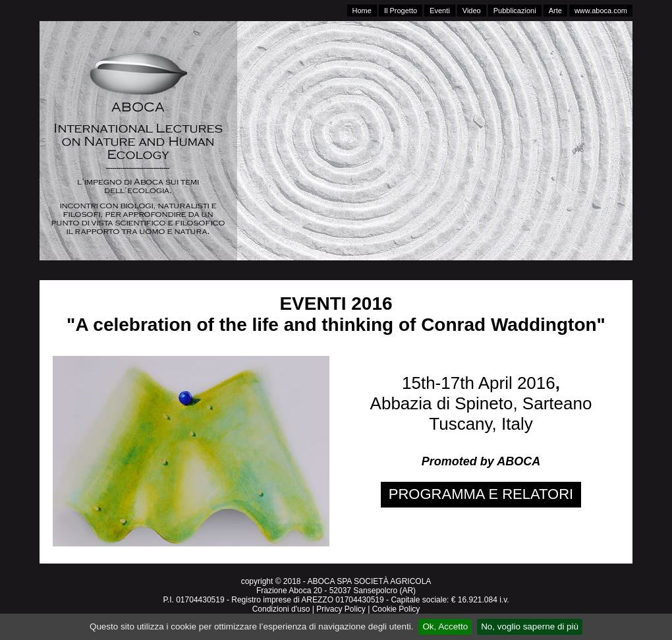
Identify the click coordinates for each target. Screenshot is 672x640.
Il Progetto (401, 11)
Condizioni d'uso (281, 609)
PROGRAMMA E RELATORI (481, 494)
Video (472, 11)
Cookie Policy (396, 609)
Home (362, 11)
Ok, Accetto (445, 626)
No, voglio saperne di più (530, 626)
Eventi (440, 11)
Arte (555, 11)
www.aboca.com (601, 11)
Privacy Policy (341, 609)
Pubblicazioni (515, 11)
